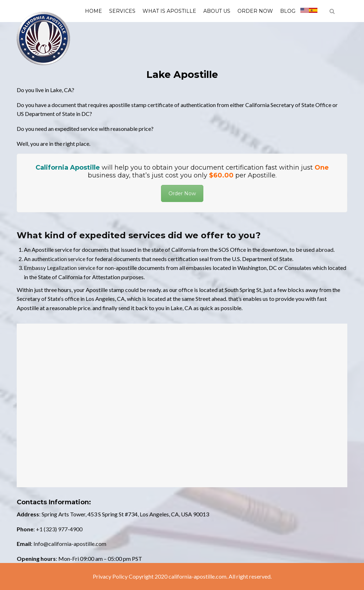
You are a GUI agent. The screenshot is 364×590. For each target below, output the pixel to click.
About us (217, 11)
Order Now (255, 11)
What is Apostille (169, 11)
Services (122, 11)
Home (93, 11)
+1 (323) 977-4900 (59, 529)
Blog (288, 11)
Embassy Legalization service (60, 268)
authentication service (58, 259)
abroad (325, 249)
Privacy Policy (110, 576)
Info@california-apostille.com (70, 544)
